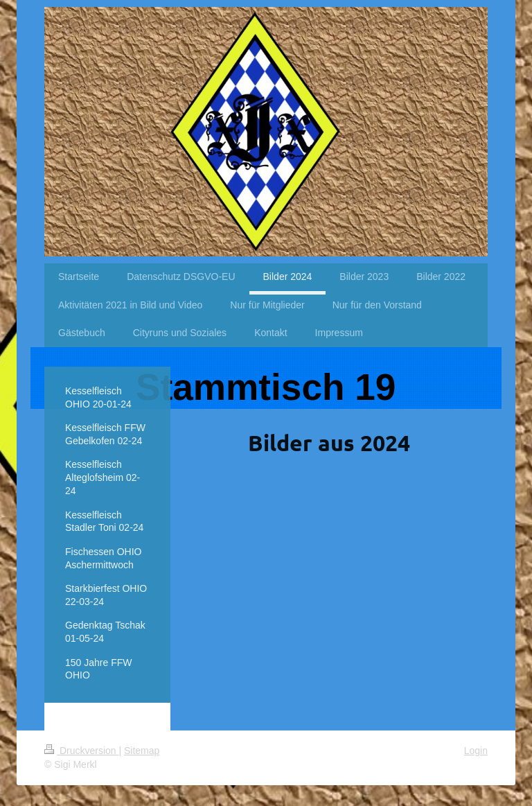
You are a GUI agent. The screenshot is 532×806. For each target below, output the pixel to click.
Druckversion (81, 751)
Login (476, 751)
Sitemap (142, 751)
